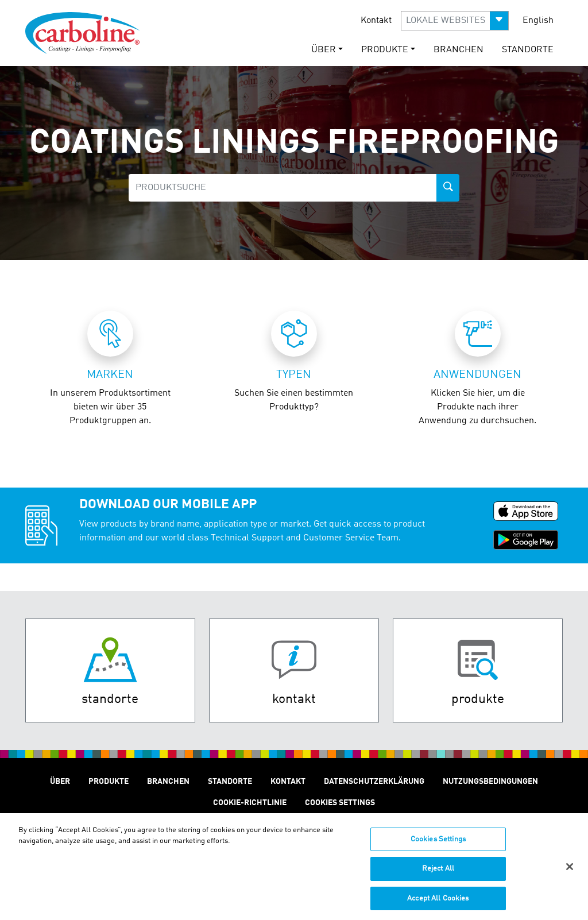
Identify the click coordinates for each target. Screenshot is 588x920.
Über (60, 782)
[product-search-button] (448, 188)
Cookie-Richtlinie (250, 803)
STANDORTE (528, 50)
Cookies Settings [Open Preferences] (340, 803)
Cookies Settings (438, 844)
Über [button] (324, 50)
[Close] (570, 871)
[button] (455, 21)
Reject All (438, 873)
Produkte (109, 782)
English (538, 21)
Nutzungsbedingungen (490, 782)
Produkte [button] (385, 50)
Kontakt (376, 21)
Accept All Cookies (438, 903)
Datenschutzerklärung (374, 782)
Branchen (459, 50)
